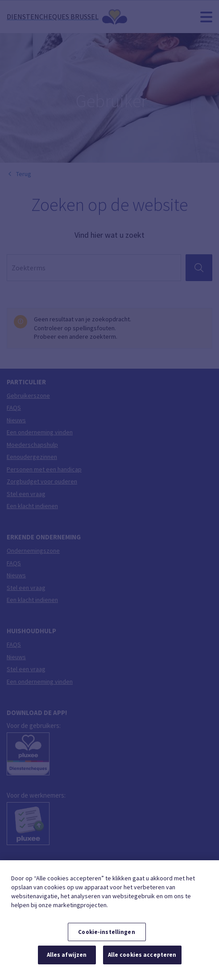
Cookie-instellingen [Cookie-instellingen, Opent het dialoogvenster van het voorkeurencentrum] (106, 932)
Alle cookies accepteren (142, 955)
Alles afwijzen (67, 955)
